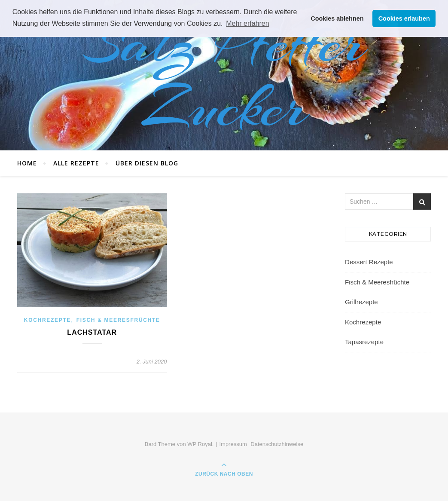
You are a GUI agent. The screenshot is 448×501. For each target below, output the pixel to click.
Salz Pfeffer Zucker (224, 75)
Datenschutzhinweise (277, 444)
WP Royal (200, 444)
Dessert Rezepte (369, 262)
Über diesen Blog (147, 163)
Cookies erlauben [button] (404, 18)
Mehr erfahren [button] (248, 23)
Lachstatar (92, 332)
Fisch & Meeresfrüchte (118, 320)
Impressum (233, 444)
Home (27, 163)
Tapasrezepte (364, 342)
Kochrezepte (47, 320)
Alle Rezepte (76, 163)
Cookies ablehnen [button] (337, 18)
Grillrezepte (361, 302)
